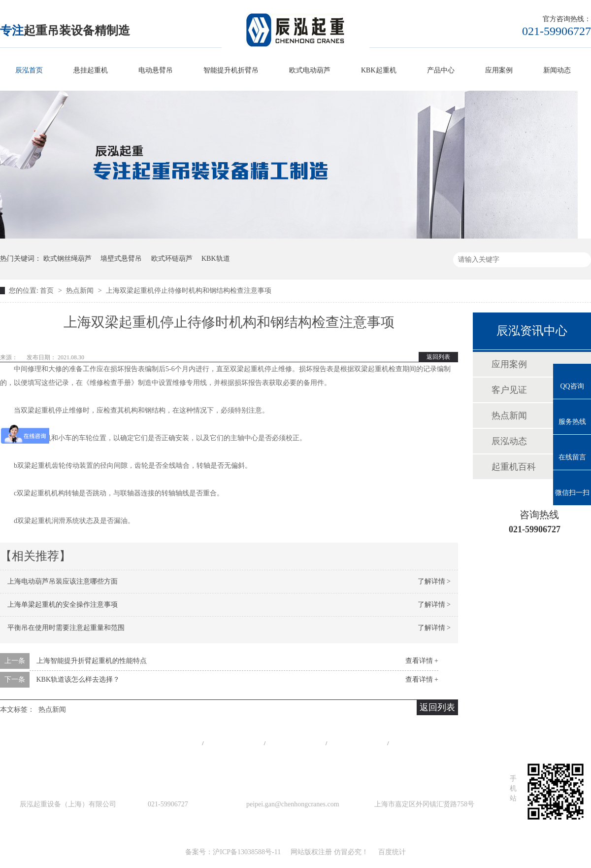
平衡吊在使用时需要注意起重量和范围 (66, 628)
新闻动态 (557, 70)
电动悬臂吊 (156, 70)
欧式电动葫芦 (310, 70)
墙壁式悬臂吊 (121, 259)
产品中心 (441, 70)
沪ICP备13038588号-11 (247, 852)
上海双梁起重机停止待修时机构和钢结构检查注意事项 (189, 291)
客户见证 (509, 390)
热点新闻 (81, 291)
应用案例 (499, 70)
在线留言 (419, 743)
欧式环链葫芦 (172, 259)
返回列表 (438, 357)
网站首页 (172, 743)
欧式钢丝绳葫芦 (67, 259)
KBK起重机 (379, 70)
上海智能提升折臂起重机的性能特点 (92, 661)
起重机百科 (514, 467)
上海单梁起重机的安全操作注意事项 (63, 605)
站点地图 (357, 743)
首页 (48, 291)
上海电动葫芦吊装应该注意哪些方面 (63, 581)
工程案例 (295, 743)
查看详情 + (422, 661)
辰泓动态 (509, 441)
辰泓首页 (29, 70)
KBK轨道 (216, 259)
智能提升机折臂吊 (231, 70)
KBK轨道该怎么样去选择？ (78, 679)
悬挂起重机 (91, 70)
